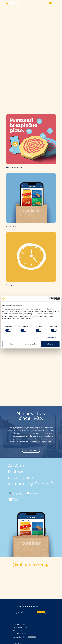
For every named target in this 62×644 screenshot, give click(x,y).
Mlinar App (11, 226)
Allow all (50, 344)
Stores (9, 285)
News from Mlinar (14, 168)
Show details (51, 338)
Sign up (41, 612)
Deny (12, 344)
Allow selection (31, 344)
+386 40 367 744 (19, 634)
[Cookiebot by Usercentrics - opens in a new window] (51, 299)
